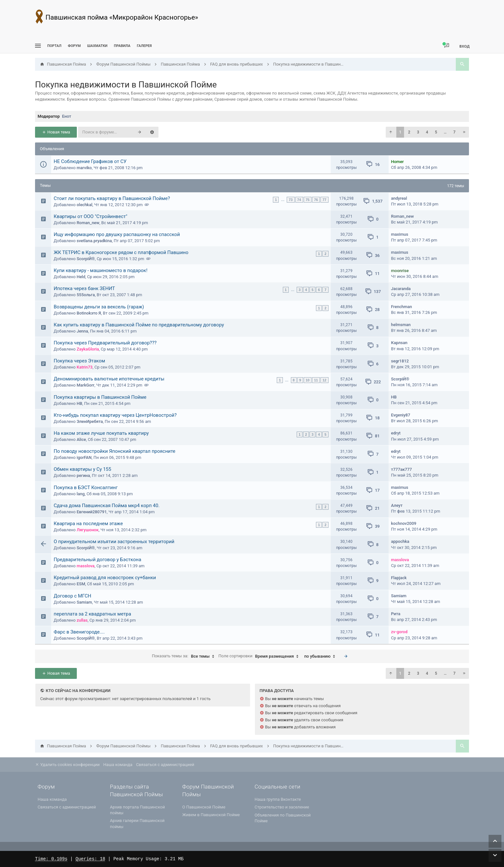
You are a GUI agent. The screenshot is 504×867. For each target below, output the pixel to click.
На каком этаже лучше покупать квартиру (101, 433)
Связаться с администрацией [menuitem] (165, 765)
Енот (67, 116)
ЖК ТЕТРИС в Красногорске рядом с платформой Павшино (121, 252)
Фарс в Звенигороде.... (79, 632)
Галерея (144, 46)
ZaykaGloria (88, 349)
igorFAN (84, 457)
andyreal (399, 198)
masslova (85, 566)
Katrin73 (84, 367)
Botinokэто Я (89, 313)
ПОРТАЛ (54, 46)
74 (299, 200)
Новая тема (56, 132)
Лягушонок (87, 530)
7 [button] (454, 132)
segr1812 (400, 361)
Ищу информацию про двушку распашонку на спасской (117, 234)
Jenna (82, 331)
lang (81, 494)
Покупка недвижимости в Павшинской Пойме (126, 85)
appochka (400, 541)
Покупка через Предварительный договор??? (105, 343)
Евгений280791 (92, 512)
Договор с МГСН (72, 596)
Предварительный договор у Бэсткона (97, 560)
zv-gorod (399, 632)
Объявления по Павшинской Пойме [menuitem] (283, 818)
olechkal (84, 205)
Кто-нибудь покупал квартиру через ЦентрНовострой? (115, 415)
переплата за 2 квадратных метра (92, 614)
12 (324, 380)
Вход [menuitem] (464, 46)
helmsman (401, 325)
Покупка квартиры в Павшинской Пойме (100, 397)
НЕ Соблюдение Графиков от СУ (90, 161)
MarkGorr (85, 385)
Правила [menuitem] (122, 46)
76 (316, 200)
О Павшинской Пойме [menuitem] (204, 807)
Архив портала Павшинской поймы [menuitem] (137, 810)
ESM (81, 584)
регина (83, 475)
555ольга (86, 295)
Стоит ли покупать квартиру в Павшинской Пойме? (112, 198)
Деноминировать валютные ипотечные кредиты (109, 379)
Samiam (84, 602)
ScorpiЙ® (86, 259)
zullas (82, 620)
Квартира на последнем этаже (88, 524)
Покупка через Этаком (79, 361)
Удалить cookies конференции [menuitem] (67, 765)
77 (324, 200)
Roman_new (88, 223)
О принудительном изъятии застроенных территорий (114, 542)
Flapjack (399, 578)
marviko (84, 168)
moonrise (400, 271)
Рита (396, 614)
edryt (396, 433)
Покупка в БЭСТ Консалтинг (86, 488)
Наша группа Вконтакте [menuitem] (278, 799)
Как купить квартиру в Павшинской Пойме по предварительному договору (139, 325)
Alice (81, 439)
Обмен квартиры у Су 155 (82, 469)
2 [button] (409, 132)
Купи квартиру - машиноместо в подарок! (101, 270)
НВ (79, 403)
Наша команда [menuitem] (118, 765)
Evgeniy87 (401, 415)
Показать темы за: (184, 656)
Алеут (397, 505)
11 (316, 380)
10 (308, 380)
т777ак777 (402, 469)
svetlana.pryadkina (94, 241)
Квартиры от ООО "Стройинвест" (90, 216)
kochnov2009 (404, 523)
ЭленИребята (90, 421)
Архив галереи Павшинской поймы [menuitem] (137, 823)
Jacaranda (401, 289)
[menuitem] (97, 46)
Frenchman (402, 307)
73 (291, 200)
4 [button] (427, 132)
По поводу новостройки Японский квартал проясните (115, 451)
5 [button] (436, 132)
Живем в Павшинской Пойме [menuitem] (211, 815)
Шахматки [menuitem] (97, 46)
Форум (74, 46)
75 (308, 200)
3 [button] (418, 132)
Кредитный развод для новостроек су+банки (105, 578)
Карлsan (399, 343)
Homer (397, 162)
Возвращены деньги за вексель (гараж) (99, 307)
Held (81, 277)
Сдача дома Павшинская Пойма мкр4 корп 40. (107, 506)
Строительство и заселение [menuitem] (282, 807)
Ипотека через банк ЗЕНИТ (84, 288)
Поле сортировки (260, 656)
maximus (400, 234)
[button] (391, 132)
